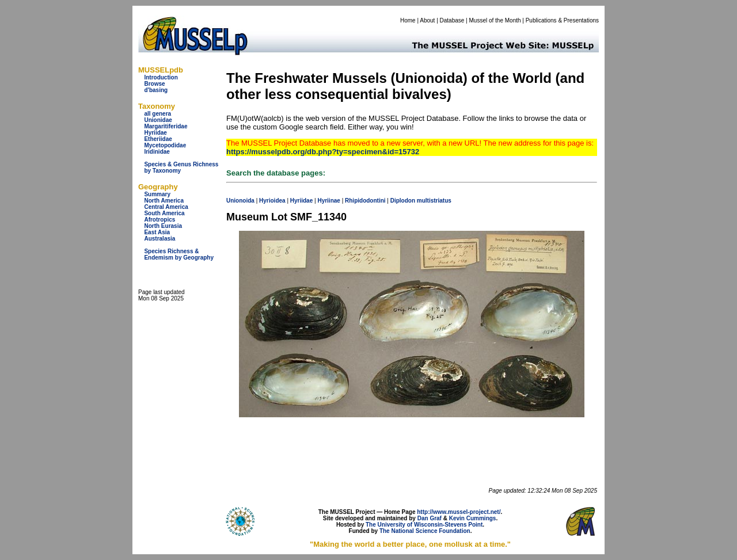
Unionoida (240, 201)
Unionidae (158, 120)
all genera (157, 114)
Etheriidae (158, 139)
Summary (157, 194)
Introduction (161, 77)
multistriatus (434, 201)
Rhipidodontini (365, 201)
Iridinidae (157, 152)
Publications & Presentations (562, 20)
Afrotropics (159, 220)
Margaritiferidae (166, 126)
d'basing (156, 90)
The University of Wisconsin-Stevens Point (424, 525)
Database (452, 20)
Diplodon (403, 201)
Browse (154, 84)
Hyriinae (328, 201)
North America (164, 201)
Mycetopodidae (165, 145)
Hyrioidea (272, 201)
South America (164, 213)
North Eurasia (163, 226)
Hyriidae (155, 133)
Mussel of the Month (495, 20)
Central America (166, 207)
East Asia (157, 232)
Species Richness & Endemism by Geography (179, 254)
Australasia (159, 239)
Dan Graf (430, 518)
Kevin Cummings (473, 518)
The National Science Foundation (425, 531)
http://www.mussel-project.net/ (459, 512)
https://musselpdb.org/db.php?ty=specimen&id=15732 (323, 152)
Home (408, 20)
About (427, 20)
